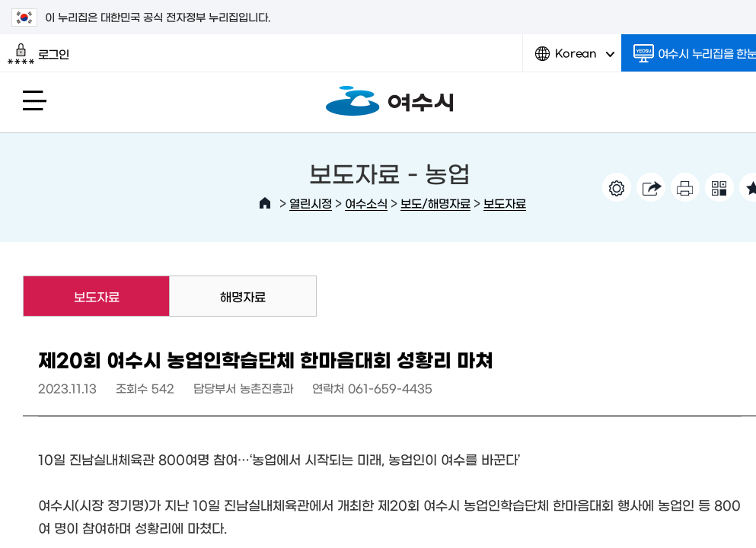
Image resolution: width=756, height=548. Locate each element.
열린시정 (311, 203)
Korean (575, 59)
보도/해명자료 (435, 203)
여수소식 (366, 203)
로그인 (38, 54)
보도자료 (505, 203)
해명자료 (243, 296)
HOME (265, 203)
